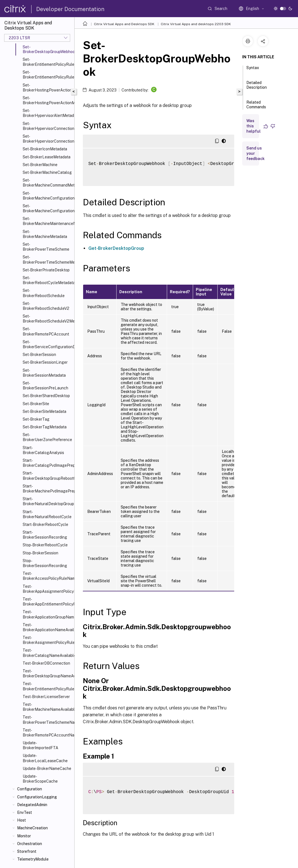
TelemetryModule (33, 859)
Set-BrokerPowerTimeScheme (46, 247)
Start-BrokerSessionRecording (45, 535)
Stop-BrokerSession (40, 553)
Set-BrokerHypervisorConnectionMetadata (47, 139)
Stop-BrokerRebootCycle (45, 545)
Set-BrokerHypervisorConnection (47, 126)
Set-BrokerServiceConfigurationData (47, 344)
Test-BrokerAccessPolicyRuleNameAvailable (47, 576)
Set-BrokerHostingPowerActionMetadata (47, 100)
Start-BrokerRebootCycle (45, 525)
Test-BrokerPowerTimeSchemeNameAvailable (47, 720)
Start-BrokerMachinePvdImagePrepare (47, 489)
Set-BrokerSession (39, 355)
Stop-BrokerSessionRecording (45, 563)
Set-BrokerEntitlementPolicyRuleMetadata (47, 75)
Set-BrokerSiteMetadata (44, 411)
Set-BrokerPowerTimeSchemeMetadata (47, 259)
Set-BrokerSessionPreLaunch (45, 386)
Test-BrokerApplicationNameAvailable (47, 627)
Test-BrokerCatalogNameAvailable (47, 653)
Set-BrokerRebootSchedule (44, 293)
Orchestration (30, 844)
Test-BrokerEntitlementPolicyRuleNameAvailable (47, 686)
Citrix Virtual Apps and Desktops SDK (124, 24)
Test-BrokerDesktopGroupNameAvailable (47, 673)
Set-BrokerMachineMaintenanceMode (47, 221)
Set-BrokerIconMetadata (45, 149)
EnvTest (25, 812)
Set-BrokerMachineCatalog (47, 172)
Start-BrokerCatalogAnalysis (43, 450)
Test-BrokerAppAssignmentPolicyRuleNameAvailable (47, 589)
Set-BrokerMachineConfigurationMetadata (47, 208)
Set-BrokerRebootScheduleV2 (46, 306)
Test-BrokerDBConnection (46, 663)
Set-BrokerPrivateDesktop (46, 270)
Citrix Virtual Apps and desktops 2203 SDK (196, 24)
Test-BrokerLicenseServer (46, 697)
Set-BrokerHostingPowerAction (47, 88)
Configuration (30, 789)
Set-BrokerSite (36, 404)
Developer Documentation (70, 9)
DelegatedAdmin (32, 805)
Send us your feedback (255, 153)
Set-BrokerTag (36, 419)
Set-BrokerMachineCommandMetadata (47, 183)
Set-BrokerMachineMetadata (45, 234)
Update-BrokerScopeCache (40, 779)
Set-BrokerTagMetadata (45, 427)
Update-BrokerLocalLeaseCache (45, 758)
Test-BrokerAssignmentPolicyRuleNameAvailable (47, 640)
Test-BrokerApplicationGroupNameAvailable (47, 614)
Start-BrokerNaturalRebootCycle (47, 514)
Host (22, 820)
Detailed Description (257, 87)
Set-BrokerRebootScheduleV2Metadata (47, 319)
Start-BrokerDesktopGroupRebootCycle (47, 476)
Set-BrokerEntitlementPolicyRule (47, 62)
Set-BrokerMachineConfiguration (47, 196)
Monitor (24, 836)
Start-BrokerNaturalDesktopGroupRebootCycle (47, 501)
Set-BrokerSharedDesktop (46, 396)
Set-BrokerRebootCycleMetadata (47, 280)
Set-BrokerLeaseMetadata (47, 157)
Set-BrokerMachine (40, 165)
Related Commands (256, 107)
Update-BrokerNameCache (47, 769)
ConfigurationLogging (37, 797)
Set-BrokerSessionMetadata (44, 373)
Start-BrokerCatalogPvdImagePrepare (47, 463)
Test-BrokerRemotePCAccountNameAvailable (47, 733)
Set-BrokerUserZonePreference (47, 437)
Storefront (27, 851)
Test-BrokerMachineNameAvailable (47, 707)
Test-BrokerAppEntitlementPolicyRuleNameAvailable (47, 602)
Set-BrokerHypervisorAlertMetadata (47, 113)
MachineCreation (32, 828)
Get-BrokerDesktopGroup (116, 248)
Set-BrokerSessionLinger (45, 362)
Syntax (253, 70)
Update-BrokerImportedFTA (40, 745)
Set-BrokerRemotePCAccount (46, 331)
